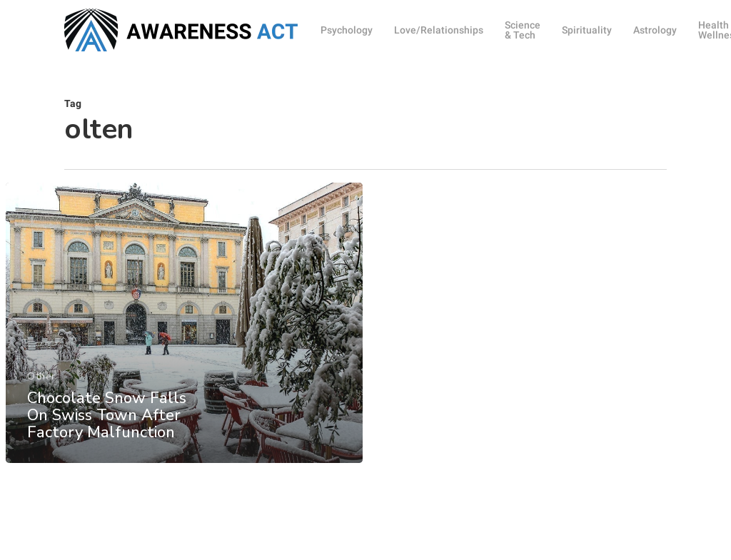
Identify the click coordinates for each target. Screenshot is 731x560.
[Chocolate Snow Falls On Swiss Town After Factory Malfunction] (184, 330)
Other (41, 383)
